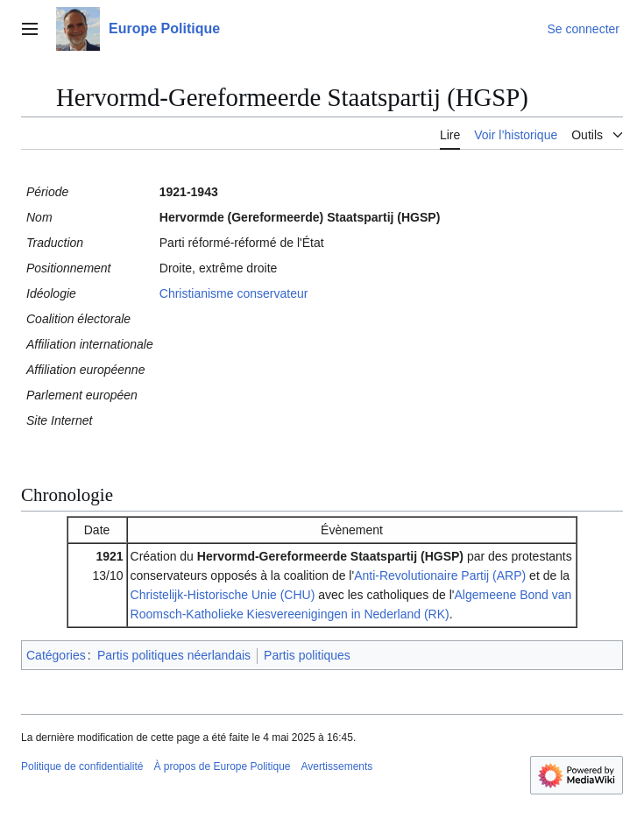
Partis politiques (307, 655)
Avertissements (337, 766)
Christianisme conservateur (234, 293)
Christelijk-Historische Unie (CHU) (223, 595)
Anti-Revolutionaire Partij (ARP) (440, 575)
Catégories (56, 655)
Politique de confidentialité (82, 766)
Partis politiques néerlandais (174, 655)
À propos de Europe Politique (222, 766)
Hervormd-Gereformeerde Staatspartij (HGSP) (330, 556)
